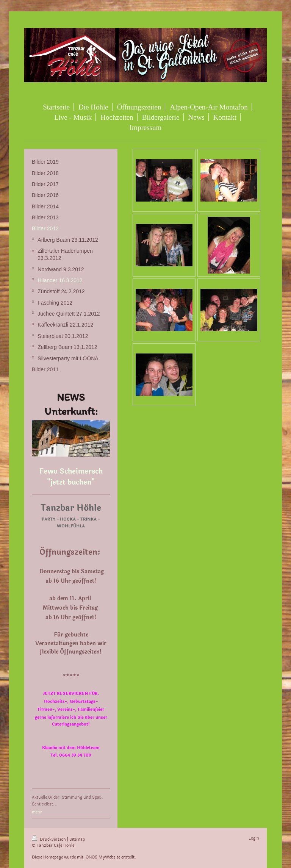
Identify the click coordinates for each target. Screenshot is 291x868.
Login (254, 838)
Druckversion (49, 839)
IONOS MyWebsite (102, 857)
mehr (37, 812)
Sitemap (77, 839)
